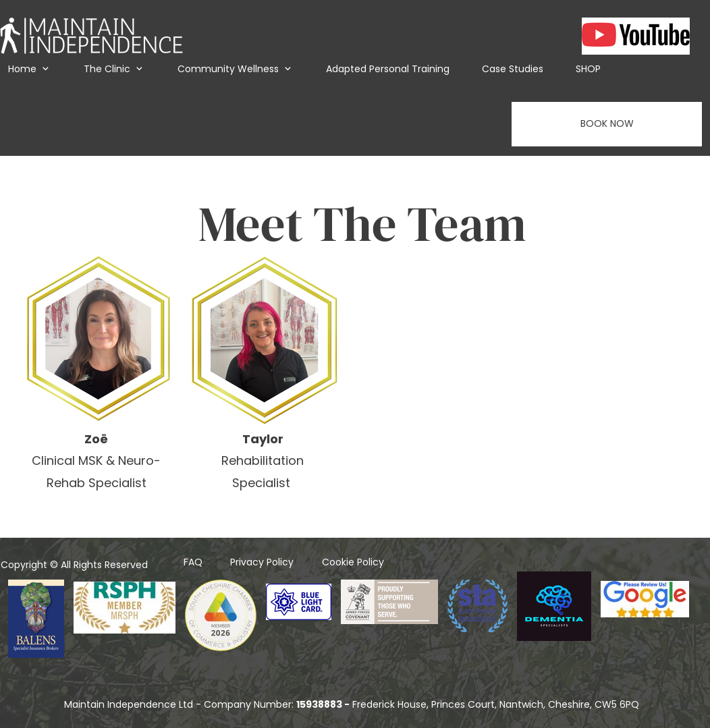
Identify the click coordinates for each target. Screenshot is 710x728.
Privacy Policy (262, 562)
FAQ (193, 562)
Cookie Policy (353, 562)
